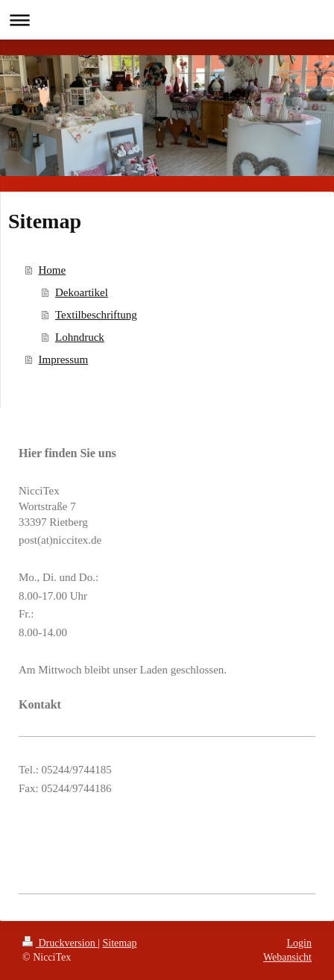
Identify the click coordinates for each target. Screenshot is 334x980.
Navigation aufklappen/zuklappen (167, 20)
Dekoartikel (82, 292)
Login (299, 943)
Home (53, 270)
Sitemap (120, 943)
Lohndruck (80, 337)
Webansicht (287, 957)
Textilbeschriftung (96, 315)
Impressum (64, 359)
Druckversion (60, 943)
